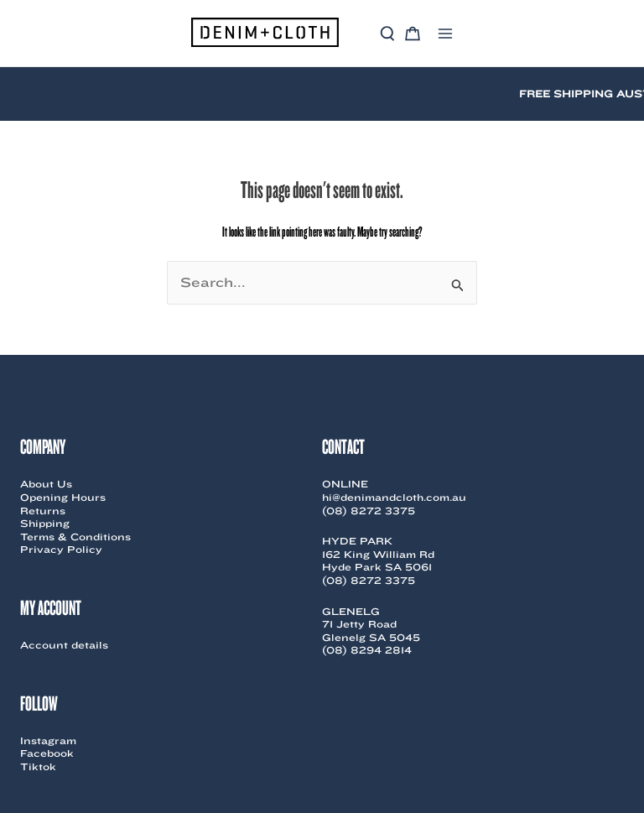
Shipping (45, 523)
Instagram (48, 740)
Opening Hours (63, 497)
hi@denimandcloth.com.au (394, 497)
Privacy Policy (61, 549)
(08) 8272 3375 (369, 511)
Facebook (47, 753)
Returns (43, 511)
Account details (64, 645)
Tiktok (38, 766)
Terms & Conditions (75, 537)
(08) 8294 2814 (367, 650)
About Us (46, 484)
